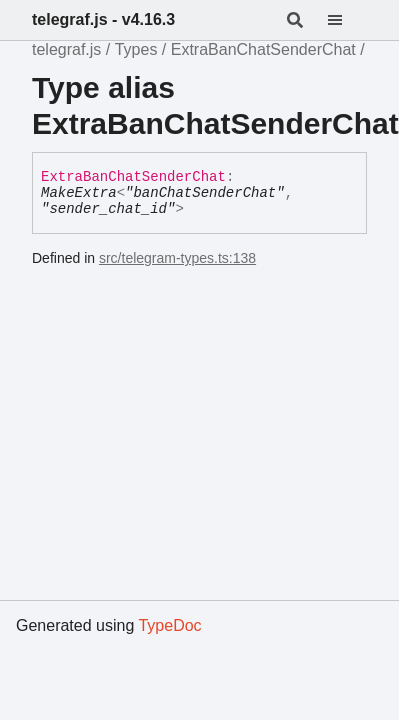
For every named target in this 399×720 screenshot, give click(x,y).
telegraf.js (66, 49)
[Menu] (347, 20)
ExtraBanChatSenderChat (263, 49)
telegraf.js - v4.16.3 (103, 19)
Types (136, 49)
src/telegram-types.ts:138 (177, 258)
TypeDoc (169, 625)
